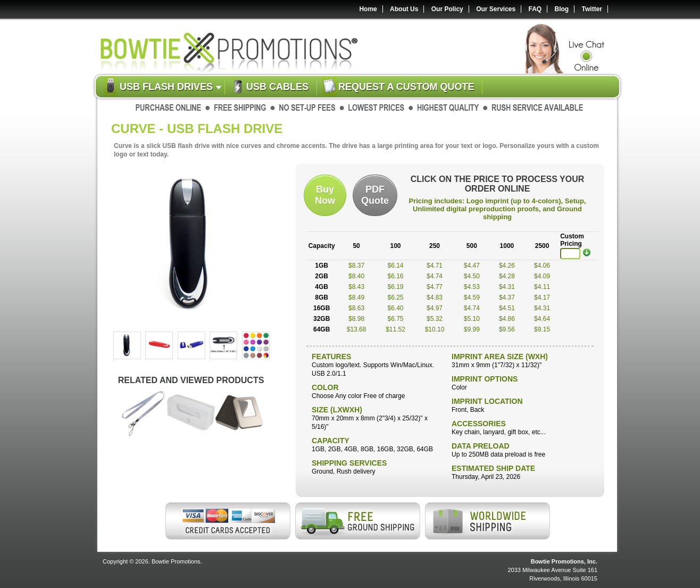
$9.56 (507, 329)
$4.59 (472, 297)
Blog (562, 9)
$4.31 (507, 287)
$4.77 (435, 287)
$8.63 (356, 308)
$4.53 (472, 287)
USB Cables (277, 87)
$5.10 (472, 319)
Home (368, 9)
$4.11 (542, 287)
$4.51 (507, 308)
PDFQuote (375, 195)
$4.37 (507, 297)
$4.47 (472, 266)
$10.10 (435, 329)
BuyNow (325, 195)
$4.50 (472, 276)
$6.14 (396, 266)
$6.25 (396, 297)
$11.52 (395, 329)
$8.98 (356, 319)
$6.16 (396, 276)
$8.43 (356, 287)
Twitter (592, 9)
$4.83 (435, 297)
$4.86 (507, 319)
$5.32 (435, 319)
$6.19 (396, 287)
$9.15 (542, 329)
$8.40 (356, 276)
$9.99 (472, 329)
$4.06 (542, 266)
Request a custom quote (406, 87)
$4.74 (435, 276)
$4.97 (435, 308)
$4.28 (507, 276)
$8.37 (356, 266)
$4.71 (435, 266)
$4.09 (542, 276)
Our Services (496, 9)
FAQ (535, 9)
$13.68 (357, 329)
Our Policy (447, 9)
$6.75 (396, 319)
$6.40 (396, 308)
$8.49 (356, 297)
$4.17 (542, 297)
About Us (404, 9)
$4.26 (507, 266)
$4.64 (542, 319)
